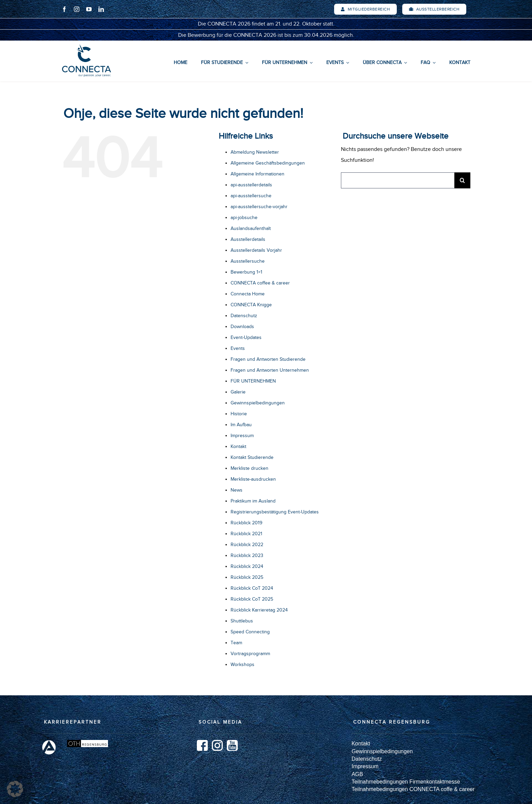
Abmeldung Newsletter (255, 152)
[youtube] (89, 9)
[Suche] (462, 180)
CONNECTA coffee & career (260, 283)
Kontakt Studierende (252, 457)
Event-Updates (246, 337)
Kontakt (238, 446)
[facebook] (64, 9)
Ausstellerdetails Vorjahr (256, 250)
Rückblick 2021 (246, 534)
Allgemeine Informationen (257, 174)
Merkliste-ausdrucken (253, 479)
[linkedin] (101, 9)
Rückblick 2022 (247, 545)
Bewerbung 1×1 (246, 272)
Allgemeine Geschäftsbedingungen (268, 163)
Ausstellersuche (248, 261)
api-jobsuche (244, 218)
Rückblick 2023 (247, 555)
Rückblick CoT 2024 (252, 588)
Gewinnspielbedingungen (258, 403)
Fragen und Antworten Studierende (268, 359)
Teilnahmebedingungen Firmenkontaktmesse (406, 782)
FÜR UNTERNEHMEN (253, 381)
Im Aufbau (241, 425)
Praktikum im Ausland (253, 501)
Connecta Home (248, 294)
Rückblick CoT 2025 (252, 599)
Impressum (242, 436)
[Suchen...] (398, 180)
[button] (15, 789)
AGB (357, 774)
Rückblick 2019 (246, 523)
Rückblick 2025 (247, 577)
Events (238, 348)
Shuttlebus (242, 621)
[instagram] (77, 9)
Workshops (242, 664)
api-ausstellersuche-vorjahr (259, 207)
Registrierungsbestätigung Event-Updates (275, 512)
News (237, 490)
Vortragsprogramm (250, 654)
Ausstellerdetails (248, 239)
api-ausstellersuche (251, 196)
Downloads (242, 327)
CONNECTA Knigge (251, 305)
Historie (239, 414)
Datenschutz (244, 316)
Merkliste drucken (249, 468)
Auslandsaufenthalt (251, 228)
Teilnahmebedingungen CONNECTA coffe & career (413, 789)
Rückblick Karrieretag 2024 (259, 610)
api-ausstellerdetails (251, 185)
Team (236, 643)
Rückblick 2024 (247, 566)
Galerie (238, 392)
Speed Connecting (250, 632)
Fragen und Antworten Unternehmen (270, 370)
